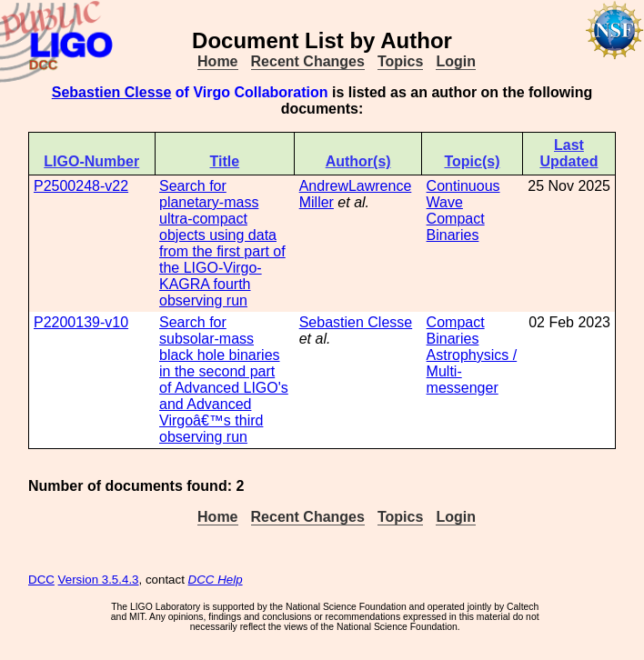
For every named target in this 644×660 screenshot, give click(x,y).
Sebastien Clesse (112, 92)
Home (217, 61)
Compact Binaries (456, 227)
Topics (400, 61)
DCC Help (216, 580)
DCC (41, 580)
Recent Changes (308, 61)
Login (456, 61)
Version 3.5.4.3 (99, 580)
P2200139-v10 (81, 322)
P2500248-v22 (81, 186)
